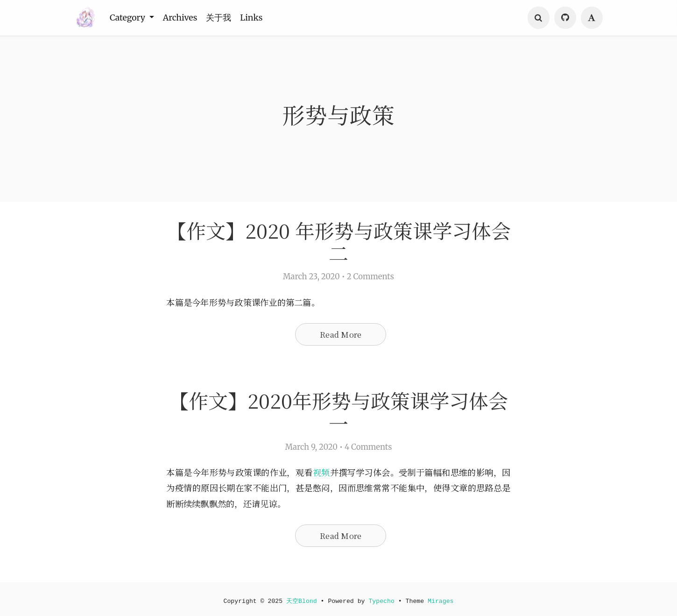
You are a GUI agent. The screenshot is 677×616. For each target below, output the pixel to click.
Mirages (442, 601)
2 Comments (370, 278)
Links (259, 18)
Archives (184, 18)
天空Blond (301, 601)
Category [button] (130, 18)
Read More (341, 335)
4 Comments (368, 449)
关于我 (225, 18)
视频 (334, 474)
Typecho (382, 601)
